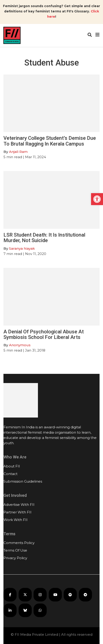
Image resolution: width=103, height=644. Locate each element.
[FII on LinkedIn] (10, 610)
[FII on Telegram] (85, 595)
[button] (97, 199)
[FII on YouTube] (55, 595)
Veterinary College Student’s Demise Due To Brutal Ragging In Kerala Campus (50, 141)
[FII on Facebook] (10, 595)
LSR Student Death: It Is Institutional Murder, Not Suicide (44, 238)
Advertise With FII (19, 505)
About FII (12, 466)
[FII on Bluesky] (25, 610)
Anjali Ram (18, 152)
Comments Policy (19, 543)
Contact (10, 474)
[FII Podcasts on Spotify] (70, 595)
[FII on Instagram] (40, 595)
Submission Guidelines (23, 481)
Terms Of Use (15, 550)
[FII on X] (25, 595)
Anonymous (20, 345)
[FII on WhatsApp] (40, 610)
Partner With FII (17, 512)
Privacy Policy (15, 558)
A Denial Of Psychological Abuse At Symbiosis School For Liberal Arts (44, 334)
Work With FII (16, 520)
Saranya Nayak (22, 248)
